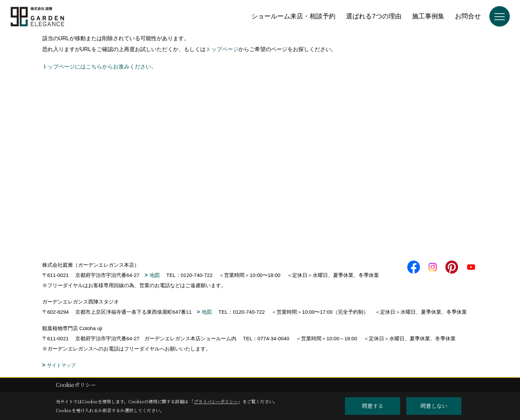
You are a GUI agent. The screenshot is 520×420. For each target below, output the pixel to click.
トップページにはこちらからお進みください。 (99, 67)
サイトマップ (61, 365)
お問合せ (468, 16)
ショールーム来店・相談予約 (293, 16)
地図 (155, 275)
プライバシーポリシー (216, 401)
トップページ (222, 49)
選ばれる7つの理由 (374, 16)
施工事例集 (428, 16)
